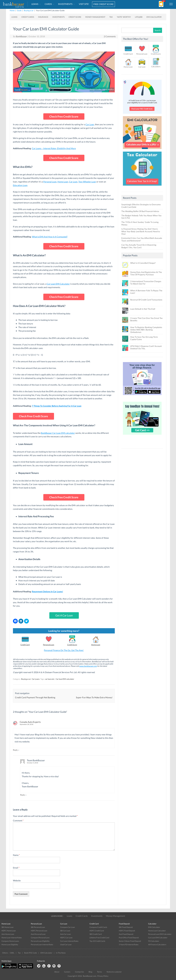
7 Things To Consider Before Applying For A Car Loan (57, 406)
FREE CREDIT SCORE (103, 4)
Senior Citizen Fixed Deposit (130, 941)
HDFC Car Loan (66, 938)
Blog (90, 972)
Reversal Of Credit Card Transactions (146, 300)
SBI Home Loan (8, 927)
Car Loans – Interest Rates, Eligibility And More (54, 148)
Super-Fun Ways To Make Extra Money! (94, 697)
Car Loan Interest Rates (69, 941)
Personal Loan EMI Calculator (160, 934)
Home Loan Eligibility (10, 945)
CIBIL (12, 953)
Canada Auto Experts (30, 722)
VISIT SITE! (84, 4)
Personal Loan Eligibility (40, 941)
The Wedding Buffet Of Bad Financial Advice (140, 211)
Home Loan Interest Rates (12, 938)
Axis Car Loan (66, 934)
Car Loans (36, 679)
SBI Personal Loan (38, 927)
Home (12, 10)
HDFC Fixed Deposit (127, 931)
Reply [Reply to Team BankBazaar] (23, 795)
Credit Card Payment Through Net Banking (35, 697)
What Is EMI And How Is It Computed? (50, 237)
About (57, 972)
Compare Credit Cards (98, 927)
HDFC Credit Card (97, 931)
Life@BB (139, 17)
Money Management (95, 17)
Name (16, 855)
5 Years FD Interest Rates (129, 945)
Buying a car (29, 10)
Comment (18, 821)
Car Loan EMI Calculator (58, 284)
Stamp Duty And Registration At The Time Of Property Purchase (146, 273)
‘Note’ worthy (124, 17)
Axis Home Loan (8, 934)
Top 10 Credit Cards (97, 941)
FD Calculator (154, 941)
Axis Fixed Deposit (126, 934)
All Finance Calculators (157, 945)
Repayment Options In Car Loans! (47, 591)
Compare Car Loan (68, 927)
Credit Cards (28, 17)
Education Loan (20, 185)
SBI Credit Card (96, 934)
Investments (65, 4)
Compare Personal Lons (40, 938)
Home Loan (63, 182)
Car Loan (90, 124)
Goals (19, 10)
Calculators (156, 67)
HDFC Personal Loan (39, 931)
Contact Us (79, 972)
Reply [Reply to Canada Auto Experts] (15, 750)
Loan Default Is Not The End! (143, 309)
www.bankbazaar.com (88, 666)
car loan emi (50, 679)
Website (17, 880)
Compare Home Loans (10, 941)
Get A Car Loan (64, 615)
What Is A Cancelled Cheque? (143, 263)
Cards (48, 4)
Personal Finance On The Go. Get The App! (64, 650)
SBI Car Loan (65, 931)
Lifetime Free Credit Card (99, 938)
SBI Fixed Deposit (126, 927)
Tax (111, 17)
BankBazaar (21, 36)
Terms (99, 972)
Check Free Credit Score (64, 116)
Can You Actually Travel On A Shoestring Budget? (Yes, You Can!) (139, 246)
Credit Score (75, 17)
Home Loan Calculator (157, 931)
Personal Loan (50, 182)
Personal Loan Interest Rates (42, 945)
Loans (35, 4)
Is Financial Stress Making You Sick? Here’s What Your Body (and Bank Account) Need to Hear (141, 231)
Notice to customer (114, 972)
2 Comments (110, 36)
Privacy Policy (103, 976)
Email (16, 868)
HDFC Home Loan (9, 931)
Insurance (43, 17)
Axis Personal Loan (38, 934)
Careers (67, 972)
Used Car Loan (66, 945)
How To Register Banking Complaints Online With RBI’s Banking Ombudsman (146, 330)
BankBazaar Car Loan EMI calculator (58, 433)
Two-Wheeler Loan (87, 182)
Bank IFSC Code (31, 953)
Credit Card (25, 645)
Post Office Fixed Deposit (129, 938)
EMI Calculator (154, 17)
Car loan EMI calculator (65, 679)
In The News (61, 953)
